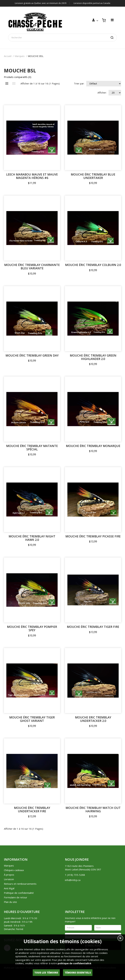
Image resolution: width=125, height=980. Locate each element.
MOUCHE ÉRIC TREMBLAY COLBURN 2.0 (93, 265)
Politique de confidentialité (19, 893)
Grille (7, 83)
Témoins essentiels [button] (78, 973)
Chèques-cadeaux (14, 870)
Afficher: (102, 93)
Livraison (9, 879)
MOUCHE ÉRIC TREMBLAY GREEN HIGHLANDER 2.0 (93, 357)
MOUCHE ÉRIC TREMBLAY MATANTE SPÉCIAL (32, 448)
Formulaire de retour (16, 897)
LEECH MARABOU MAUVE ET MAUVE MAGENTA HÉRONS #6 (32, 176)
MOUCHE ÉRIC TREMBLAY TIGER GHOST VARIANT (32, 719)
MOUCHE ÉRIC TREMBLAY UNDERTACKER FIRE (32, 810)
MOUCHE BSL (36, 56)
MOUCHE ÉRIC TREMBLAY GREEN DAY (32, 355)
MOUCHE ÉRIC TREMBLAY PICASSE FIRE (93, 536)
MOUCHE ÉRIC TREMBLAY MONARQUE (93, 446)
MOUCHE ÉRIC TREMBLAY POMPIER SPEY (32, 628)
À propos (9, 875)
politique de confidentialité (74, 963)
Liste (14, 83)
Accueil (8, 56)
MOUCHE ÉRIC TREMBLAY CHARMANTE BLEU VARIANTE (32, 267)
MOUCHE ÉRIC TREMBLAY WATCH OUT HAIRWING (93, 810)
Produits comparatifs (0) (18, 77)
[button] (120, 939)
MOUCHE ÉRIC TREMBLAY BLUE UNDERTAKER (93, 176)
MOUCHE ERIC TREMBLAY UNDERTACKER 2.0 (93, 719)
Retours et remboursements (20, 884)
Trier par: (79, 83)
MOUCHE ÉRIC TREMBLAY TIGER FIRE (93, 627)
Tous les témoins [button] (46, 973)
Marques (20, 56)
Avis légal (9, 888)
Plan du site (10, 902)
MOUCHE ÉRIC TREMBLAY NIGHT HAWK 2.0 (32, 538)
